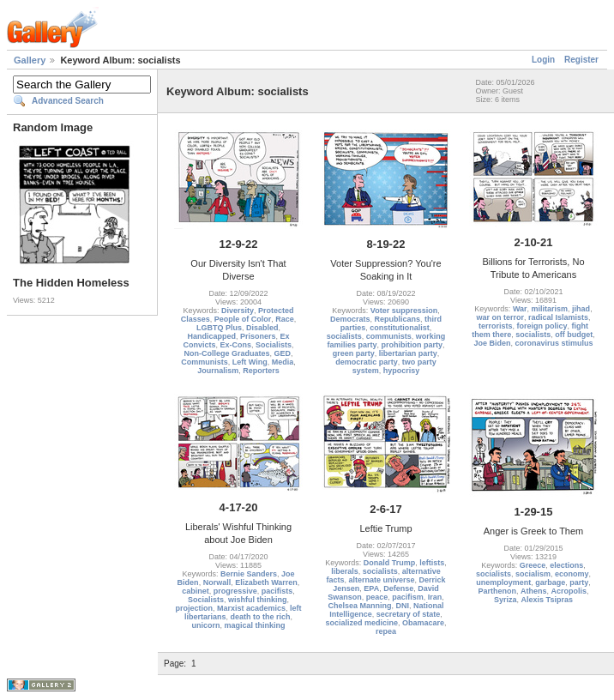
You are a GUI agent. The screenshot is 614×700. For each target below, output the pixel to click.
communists (389, 336)
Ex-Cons (235, 345)
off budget (574, 335)
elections (566, 565)
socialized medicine (361, 623)
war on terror (500, 317)
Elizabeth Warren (266, 582)
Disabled (262, 328)
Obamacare (423, 623)
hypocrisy (402, 371)
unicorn (205, 625)
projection (194, 608)
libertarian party (408, 353)
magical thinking (255, 625)
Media (283, 362)
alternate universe (381, 580)
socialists (344, 336)
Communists (205, 362)
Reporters (261, 371)
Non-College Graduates (226, 353)
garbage (550, 582)
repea (386, 631)
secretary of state (409, 614)
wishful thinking (258, 600)
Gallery (30, 60)
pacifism (408, 597)
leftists (432, 563)
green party (354, 353)
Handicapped (211, 336)
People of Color (243, 319)
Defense (398, 588)
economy (572, 574)
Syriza (506, 600)
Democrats (350, 319)
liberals (345, 571)
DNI (403, 606)
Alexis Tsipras (547, 600)
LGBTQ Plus (219, 328)
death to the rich (261, 617)
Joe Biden (492, 343)
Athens (534, 591)
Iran (435, 597)
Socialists (274, 345)
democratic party (367, 362)
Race (285, 319)
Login (543, 60)
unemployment (503, 582)
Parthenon (497, 591)
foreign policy (542, 326)
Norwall (217, 582)
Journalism (218, 371)
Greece (533, 565)
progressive (235, 591)
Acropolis (569, 591)
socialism (533, 574)
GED (283, 353)
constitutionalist (400, 328)
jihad (581, 309)
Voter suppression (404, 311)
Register (581, 60)
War (520, 309)
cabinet (196, 591)
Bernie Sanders (249, 574)
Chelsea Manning (359, 606)
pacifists (277, 591)
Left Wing (250, 362)
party (579, 582)
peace (377, 597)
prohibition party (412, 345)
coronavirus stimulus (554, 343)
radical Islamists (558, 317)
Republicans (398, 319)
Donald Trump (390, 563)
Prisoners (258, 336)
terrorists (496, 326)
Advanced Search (68, 101)
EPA (371, 588)
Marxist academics (251, 608)
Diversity (238, 311)
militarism (550, 309)
